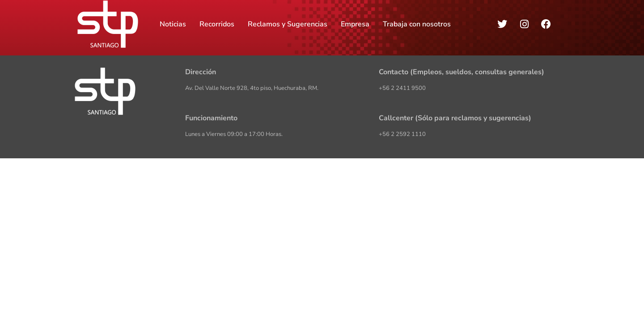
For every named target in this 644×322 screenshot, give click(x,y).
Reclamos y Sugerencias (288, 24)
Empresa (355, 24)
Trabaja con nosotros (417, 24)
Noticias (173, 24)
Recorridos (217, 24)
